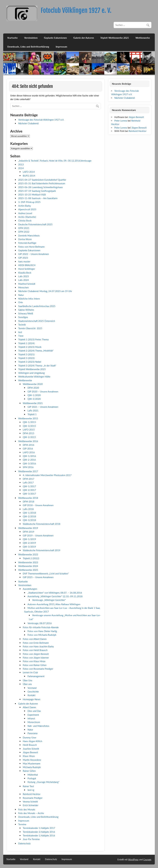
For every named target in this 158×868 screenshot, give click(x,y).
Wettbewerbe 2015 (28, 418)
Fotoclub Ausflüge (27, 243)
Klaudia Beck (25, 273)
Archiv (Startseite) (27, 217)
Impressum (61, 47)
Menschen (23, 287)
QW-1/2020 (34, 395)
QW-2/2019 (29, 543)
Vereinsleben (31, 38)
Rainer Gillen (29, 771)
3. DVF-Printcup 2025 (29, 202)
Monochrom (34, 722)
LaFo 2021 (33, 410)
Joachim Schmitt (31, 749)
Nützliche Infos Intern (29, 299)
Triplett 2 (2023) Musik (30, 347)
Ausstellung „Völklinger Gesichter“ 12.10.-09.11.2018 (55, 596)
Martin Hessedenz (32, 760)
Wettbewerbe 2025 (28, 570)
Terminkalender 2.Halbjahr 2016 (39, 832)
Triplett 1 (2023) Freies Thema (33, 339)
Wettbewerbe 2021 (33, 403)
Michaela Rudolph (32, 767)
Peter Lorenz (121, 121)
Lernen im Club (30, 672)
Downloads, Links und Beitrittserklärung (28, 47)
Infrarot (31, 718)
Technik (22, 325)
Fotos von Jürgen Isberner (36, 658)
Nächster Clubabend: (29, 123)
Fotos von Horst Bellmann (31, 247)
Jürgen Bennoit (30, 752)
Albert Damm (29, 707)
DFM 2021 (24, 228)
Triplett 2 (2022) (31, 558)
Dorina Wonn (25, 239)
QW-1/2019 (29, 539)
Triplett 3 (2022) (26, 358)
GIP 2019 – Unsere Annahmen (38, 535)
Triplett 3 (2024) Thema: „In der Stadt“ (37, 366)
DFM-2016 (29, 445)
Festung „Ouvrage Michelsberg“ (43, 782)
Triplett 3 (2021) (26, 354)
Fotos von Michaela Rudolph (42, 635)
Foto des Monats (27, 809)
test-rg (31, 790)
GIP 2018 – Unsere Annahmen (38, 505)
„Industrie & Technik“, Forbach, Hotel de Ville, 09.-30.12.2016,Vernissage (55, 161)
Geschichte (33, 691)
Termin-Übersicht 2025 (30, 328)
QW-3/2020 (34, 399)
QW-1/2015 (29, 422)
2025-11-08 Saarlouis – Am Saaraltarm (38, 198)
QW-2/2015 (29, 437)
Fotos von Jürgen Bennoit (36, 654)
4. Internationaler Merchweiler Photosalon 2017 (47, 475)
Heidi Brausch (30, 745)
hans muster (24, 261)
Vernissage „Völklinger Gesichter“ (49, 600)
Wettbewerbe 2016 (28, 441)
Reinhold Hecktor (32, 794)
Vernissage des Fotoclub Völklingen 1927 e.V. (41, 120)
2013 (21, 164)
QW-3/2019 (29, 547)
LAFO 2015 (29, 430)
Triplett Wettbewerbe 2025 (115, 38)
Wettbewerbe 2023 (28, 562)
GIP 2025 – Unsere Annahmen (38, 577)
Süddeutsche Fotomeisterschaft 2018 (42, 524)
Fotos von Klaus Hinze (34, 661)
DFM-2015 (29, 433)
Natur (21, 295)
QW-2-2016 (29, 460)
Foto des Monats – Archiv (31, 813)
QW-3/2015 (29, 426)
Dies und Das (34, 711)
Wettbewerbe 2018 (28, 498)
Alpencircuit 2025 (27, 209)
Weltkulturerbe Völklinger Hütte (34, 377)
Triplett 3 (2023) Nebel (30, 362)
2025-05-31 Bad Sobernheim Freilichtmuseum (42, 183)
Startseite (12, 38)
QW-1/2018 (29, 513)
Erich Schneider (31, 805)
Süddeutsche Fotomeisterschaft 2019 (42, 550)
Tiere (21, 336)
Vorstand (32, 688)
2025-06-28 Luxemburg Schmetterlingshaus (40, 187)
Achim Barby (25, 206)
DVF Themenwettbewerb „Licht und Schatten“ (46, 574)
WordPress (133, 860)
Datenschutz (24, 843)
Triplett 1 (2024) (26, 343)
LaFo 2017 (28, 482)
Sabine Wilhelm (26, 310)
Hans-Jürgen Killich (32, 741)
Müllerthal (33, 775)
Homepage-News (32, 699)
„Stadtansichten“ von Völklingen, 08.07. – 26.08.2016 (55, 593)
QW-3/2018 (29, 520)
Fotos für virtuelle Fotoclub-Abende (41, 627)
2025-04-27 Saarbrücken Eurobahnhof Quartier (42, 180)
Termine (22, 824)
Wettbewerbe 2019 (28, 528)
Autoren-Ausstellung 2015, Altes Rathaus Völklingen (54, 604)
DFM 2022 (24, 232)
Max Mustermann (32, 763)
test (20, 332)
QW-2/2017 (29, 490)
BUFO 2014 (29, 176)
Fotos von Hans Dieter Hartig (42, 631)
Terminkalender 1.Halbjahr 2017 (39, 828)
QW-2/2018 (29, 516)
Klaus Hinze (29, 756)
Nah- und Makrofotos (38, 726)
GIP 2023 (23, 258)
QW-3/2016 (29, 463)
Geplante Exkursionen (55, 38)
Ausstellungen (30, 589)
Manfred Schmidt (27, 284)
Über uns (27, 684)
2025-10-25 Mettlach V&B (32, 195)
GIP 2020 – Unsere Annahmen (43, 392)
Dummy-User (30, 737)
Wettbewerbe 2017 (28, 471)
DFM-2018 (29, 502)
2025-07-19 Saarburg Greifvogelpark (37, 191)
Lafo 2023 (24, 276)
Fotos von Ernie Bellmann (36, 643)
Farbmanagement (36, 676)
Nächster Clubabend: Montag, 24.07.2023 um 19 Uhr (45, 291)
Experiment (33, 715)
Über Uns (28, 680)
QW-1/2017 (29, 486)
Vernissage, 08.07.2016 (40, 623)
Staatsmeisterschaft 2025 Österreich (37, 321)
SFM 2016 (28, 467)
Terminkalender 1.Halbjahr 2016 (39, 835)
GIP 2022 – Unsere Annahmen (34, 254)
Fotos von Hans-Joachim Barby (38, 646)
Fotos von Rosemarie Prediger (38, 669)
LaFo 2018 (28, 509)
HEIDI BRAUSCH (27, 265)
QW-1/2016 (29, 456)
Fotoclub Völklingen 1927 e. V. (76, 10)
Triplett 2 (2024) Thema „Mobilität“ (36, 351)
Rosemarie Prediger (33, 798)
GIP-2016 (28, 449)
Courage (147, 860)
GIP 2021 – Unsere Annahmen (43, 407)
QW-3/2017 (29, 494)
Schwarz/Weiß (26, 313)
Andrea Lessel (25, 213)
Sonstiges (23, 317)
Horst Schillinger (27, 269)
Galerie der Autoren (84, 38)
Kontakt (31, 695)
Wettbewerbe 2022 (28, 554)
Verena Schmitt (30, 802)
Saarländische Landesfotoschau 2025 (37, 306)
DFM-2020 (33, 388)
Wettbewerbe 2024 (28, 566)
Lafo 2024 (24, 280)
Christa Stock (25, 221)
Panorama (32, 733)
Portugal (32, 778)
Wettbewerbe (143, 38)
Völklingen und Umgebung (31, 373)
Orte (21, 302)
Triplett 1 (32, 414)
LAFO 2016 (29, 452)
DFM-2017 (29, 479)
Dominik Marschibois (29, 235)
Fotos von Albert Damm (35, 639)
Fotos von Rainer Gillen (35, 665)
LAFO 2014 (29, 172)
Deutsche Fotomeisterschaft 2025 (35, 224)
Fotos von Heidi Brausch (35, 650)
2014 (21, 168)
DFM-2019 (29, 532)
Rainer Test (28, 786)
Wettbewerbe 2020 (33, 384)
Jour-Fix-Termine (31, 839)
